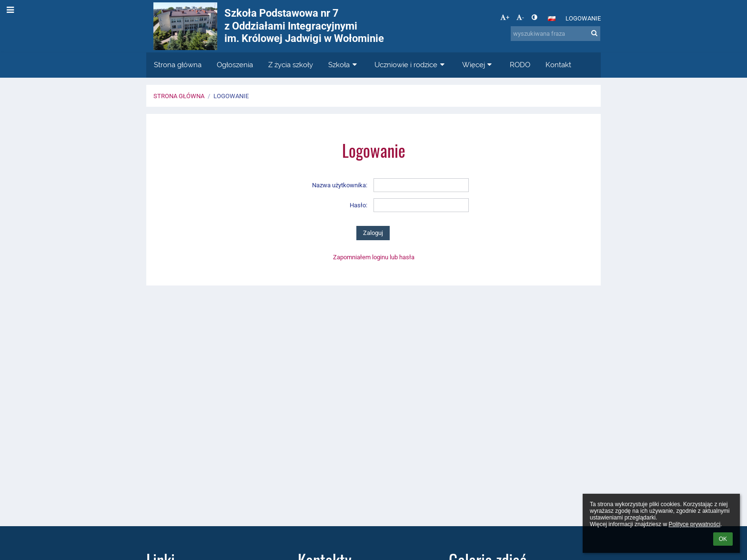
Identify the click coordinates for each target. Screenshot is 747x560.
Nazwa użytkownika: (340, 185)
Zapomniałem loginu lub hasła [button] (374, 257)
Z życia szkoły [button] (291, 65)
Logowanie (583, 18)
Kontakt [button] (558, 65)
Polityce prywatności (694, 524)
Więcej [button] (478, 65)
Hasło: (358, 205)
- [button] (520, 17)
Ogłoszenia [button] (235, 65)
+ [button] (505, 17)
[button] (552, 19)
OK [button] (723, 539)
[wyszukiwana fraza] (555, 34)
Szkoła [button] (344, 65)
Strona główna (179, 96)
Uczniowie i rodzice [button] (411, 65)
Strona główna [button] (178, 65)
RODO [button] (520, 65)
